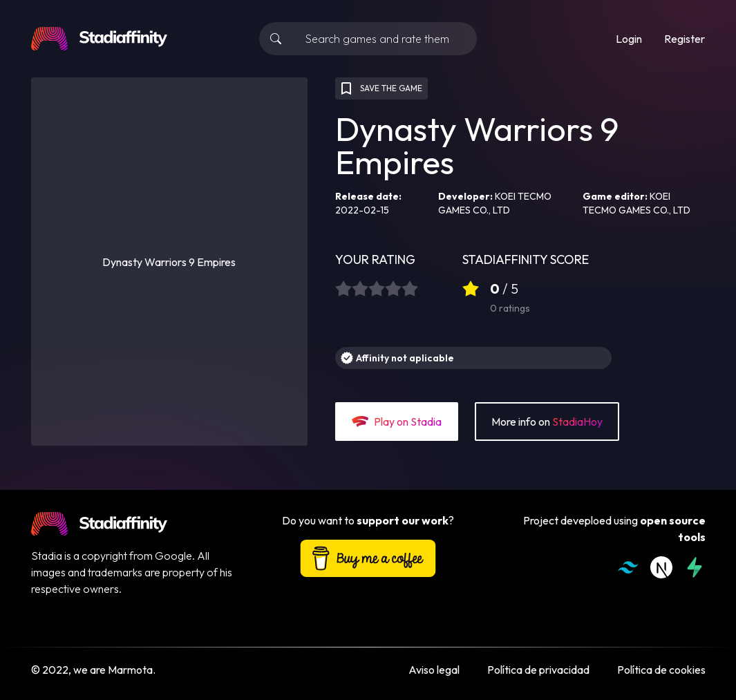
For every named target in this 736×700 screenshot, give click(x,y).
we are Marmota (113, 670)
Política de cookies (661, 670)
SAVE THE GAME (380, 88)
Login (629, 39)
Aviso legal (434, 670)
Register (685, 39)
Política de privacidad (538, 670)
